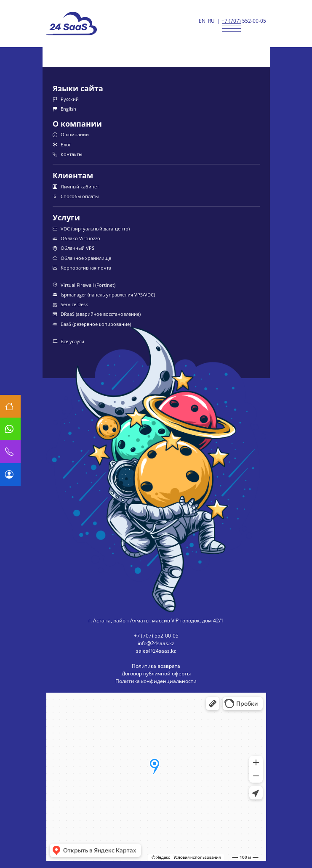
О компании (71, 134)
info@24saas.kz (156, 643)
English (64, 109)
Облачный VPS (73, 248)
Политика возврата (156, 666)
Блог (62, 144)
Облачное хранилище (82, 258)
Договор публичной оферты (156, 673)
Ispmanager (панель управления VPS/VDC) (104, 295)
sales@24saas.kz (156, 651)
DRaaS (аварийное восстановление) (97, 314)
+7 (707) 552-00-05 (244, 21)
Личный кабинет (76, 187)
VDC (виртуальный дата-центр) (91, 229)
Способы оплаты (76, 196)
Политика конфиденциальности (156, 681)
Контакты (67, 154)
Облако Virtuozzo (76, 238)
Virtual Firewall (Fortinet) (84, 285)
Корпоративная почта (82, 268)
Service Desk (70, 304)
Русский (66, 99)
